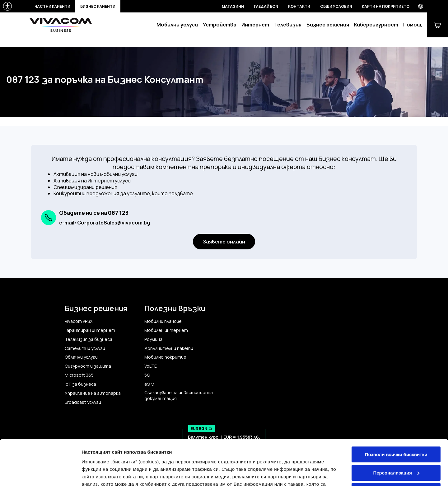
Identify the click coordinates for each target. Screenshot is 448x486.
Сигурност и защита (88, 366)
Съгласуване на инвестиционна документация (179, 396)
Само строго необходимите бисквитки (396, 451)
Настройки (94, 474)
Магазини (233, 6)
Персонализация (396, 430)
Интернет (255, 25)
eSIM (149, 384)
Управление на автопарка (93, 393)
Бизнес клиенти (98, 6)
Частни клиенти (52, 6)
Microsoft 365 (79, 375)
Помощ (413, 25)
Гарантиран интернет (90, 330)
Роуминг (153, 339)
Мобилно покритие (165, 357)
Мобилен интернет (166, 330)
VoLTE (151, 366)
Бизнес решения (328, 25)
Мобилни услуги (177, 25)
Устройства (220, 25)
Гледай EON (266, 6)
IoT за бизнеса (80, 384)
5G (147, 375)
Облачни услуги (81, 357)
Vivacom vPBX (79, 321)
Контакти (299, 6)
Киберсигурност (376, 25)
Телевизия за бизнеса (89, 339)
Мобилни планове (163, 321)
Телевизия (288, 25)
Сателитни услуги (85, 348)
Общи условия (336, 6)
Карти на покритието (386, 6)
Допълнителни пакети (169, 348)
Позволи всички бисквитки (396, 412)
